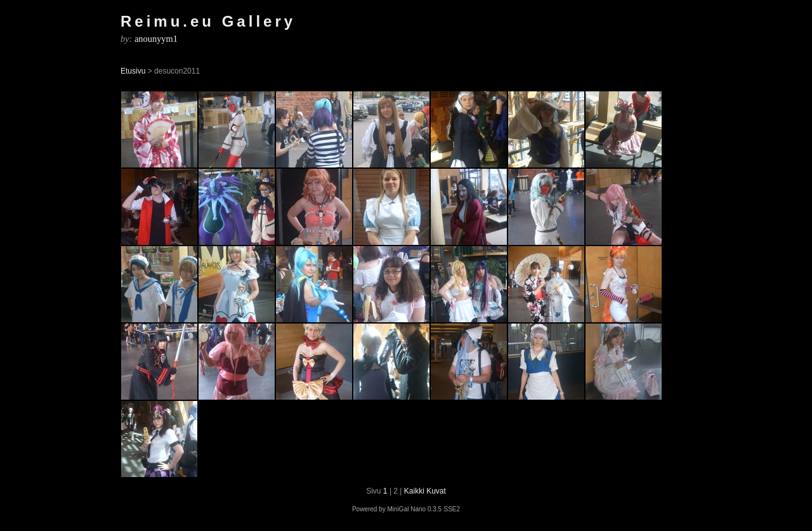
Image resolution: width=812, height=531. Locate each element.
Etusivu (133, 71)
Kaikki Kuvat (425, 491)
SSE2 (452, 509)
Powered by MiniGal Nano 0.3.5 (397, 509)
